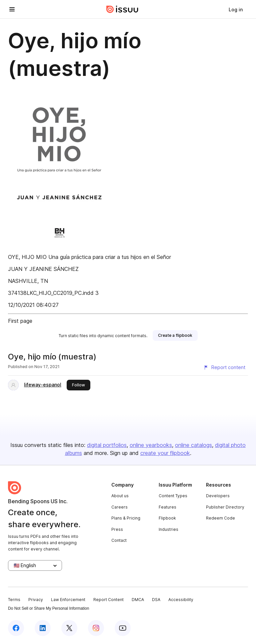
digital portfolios (107, 445)
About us (120, 496)
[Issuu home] (122, 9)
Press (117, 529)
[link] (236, 9)
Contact (119, 540)
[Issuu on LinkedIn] (43, 628)
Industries (168, 529)
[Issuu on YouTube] (123, 628)
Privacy (36, 600)
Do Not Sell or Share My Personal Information (48, 608)
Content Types (173, 496)
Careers (119, 507)
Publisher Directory (225, 507)
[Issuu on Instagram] (96, 628)
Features (167, 507)
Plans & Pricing (126, 518)
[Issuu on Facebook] (16, 628)
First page (20, 321)
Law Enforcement (68, 600)
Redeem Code (220, 518)
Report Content (108, 600)
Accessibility (181, 600)
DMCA (138, 600)
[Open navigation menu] (12, 9)
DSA (156, 600)
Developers (218, 496)
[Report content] (224, 367)
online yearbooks (151, 445)
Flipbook (167, 518)
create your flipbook (165, 453)
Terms (14, 600)
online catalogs (193, 445)
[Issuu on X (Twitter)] (69, 628)
